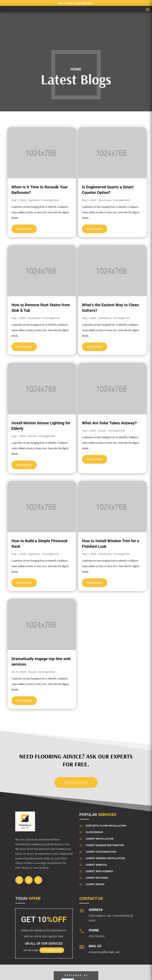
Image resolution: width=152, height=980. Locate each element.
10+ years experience (76, 3)
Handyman (105, 200)
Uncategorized (50, 200)
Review (32, 436)
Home (76, 69)
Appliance (34, 200)
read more (24, 229)
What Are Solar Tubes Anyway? (109, 423)
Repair (102, 430)
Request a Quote (76, 782)
